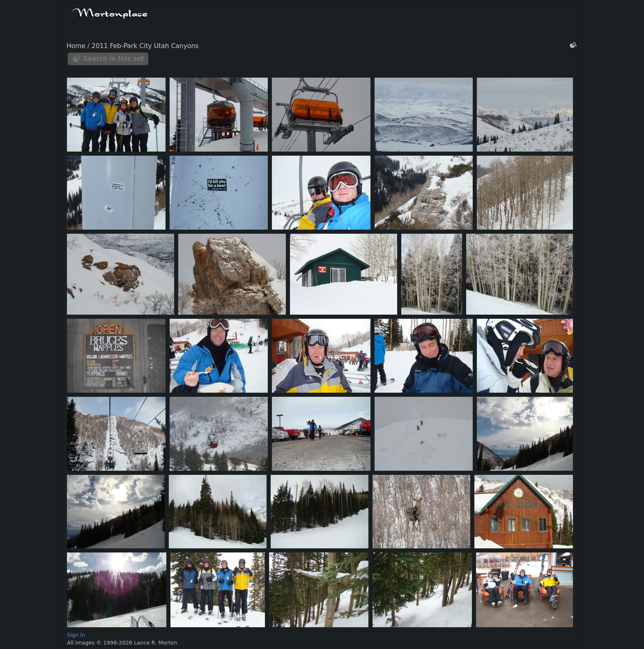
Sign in (76, 635)
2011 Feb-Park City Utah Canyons (145, 46)
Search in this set (114, 59)
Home (76, 46)
